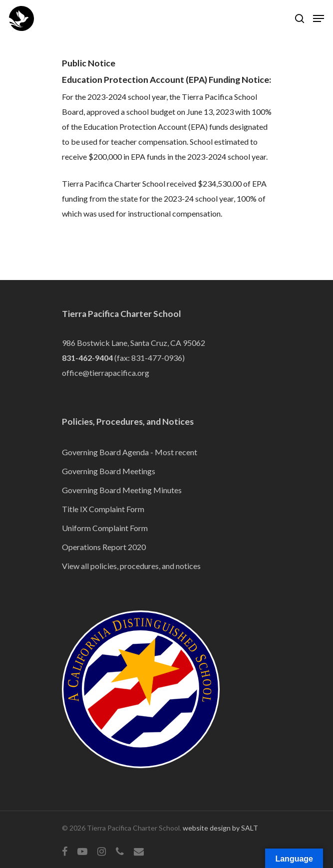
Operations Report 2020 (104, 547)
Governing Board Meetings (109, 471)
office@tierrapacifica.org (106, 373)
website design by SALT (220, 828)
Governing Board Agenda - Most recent (130, 452)
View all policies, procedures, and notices (131, 566)
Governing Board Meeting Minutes (122, 490)
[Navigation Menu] (319, 18)
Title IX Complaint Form (103, 509)
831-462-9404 (87, 358)
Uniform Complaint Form (105, 528)
